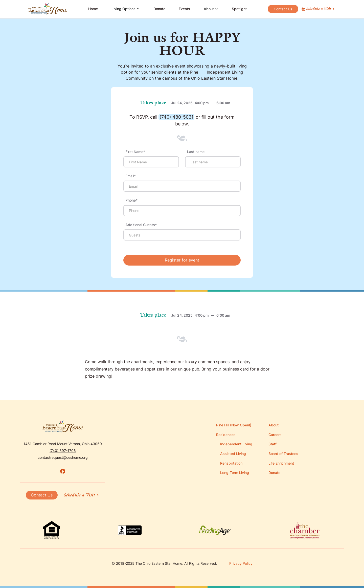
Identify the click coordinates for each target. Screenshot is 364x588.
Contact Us (283, 9)
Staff (272, 444)
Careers (275, 435)
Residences (226, 435)
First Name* (135, 152)
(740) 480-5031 (176, 117)
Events (184, 9)
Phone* (131, 200)
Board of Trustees (283, 454)
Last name (196, 152)
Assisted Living (233, 454)
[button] (126, 9)
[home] (48, 9)
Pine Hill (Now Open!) (234, 425)
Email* (131, 176)
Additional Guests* (141, 225)
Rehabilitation (231, 463)
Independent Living (236, 444)
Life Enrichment (281, 463)
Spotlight (239, 9)
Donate (159, 9)
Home (93, 9)
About (274, 425)
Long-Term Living (235, 473)
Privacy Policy (241, 563)
